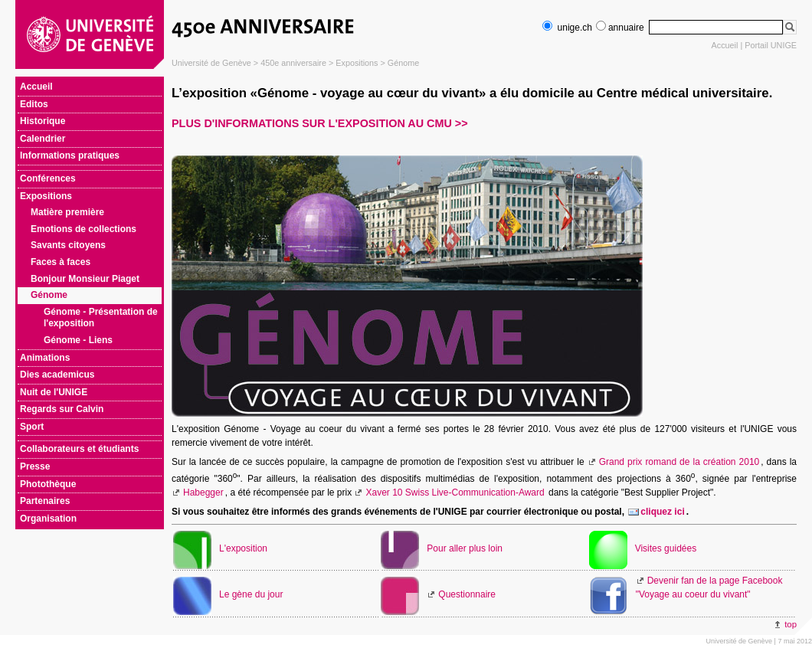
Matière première (67, 212)
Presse (35, 466)
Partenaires (45, 501)
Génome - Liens (78, 340)
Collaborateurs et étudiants (79, 449)
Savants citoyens (68, 245)
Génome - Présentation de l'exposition (101, 318)
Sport (32, 427)
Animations (45, 358)
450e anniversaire (293, 63)
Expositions (357, 63)
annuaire (620, 28)
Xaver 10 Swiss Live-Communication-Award (455, 493)
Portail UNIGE (771, 45)
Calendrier (43, 139)
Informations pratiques (70, 155)
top (791, 624)
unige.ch (567, 28)
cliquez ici (662, 512)
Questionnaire (467, 594)
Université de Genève (211, 63)
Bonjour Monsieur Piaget (85, 279)
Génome (403, 63)
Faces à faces (61, 262)
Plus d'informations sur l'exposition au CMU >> (320, 123)
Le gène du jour (251, 594)
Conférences (48, 178)
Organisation (48, 519)
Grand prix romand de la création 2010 (679, 462)
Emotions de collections (83, 229)
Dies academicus (57, 375)
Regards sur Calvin (62, 409)
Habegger (203, 493)
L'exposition (243, 548)
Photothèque (48, 484)
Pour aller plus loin (465, 548)
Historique (43, 121)
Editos (34, 104)
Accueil (725, 45)
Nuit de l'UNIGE (54, 392)
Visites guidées (666, 548)
